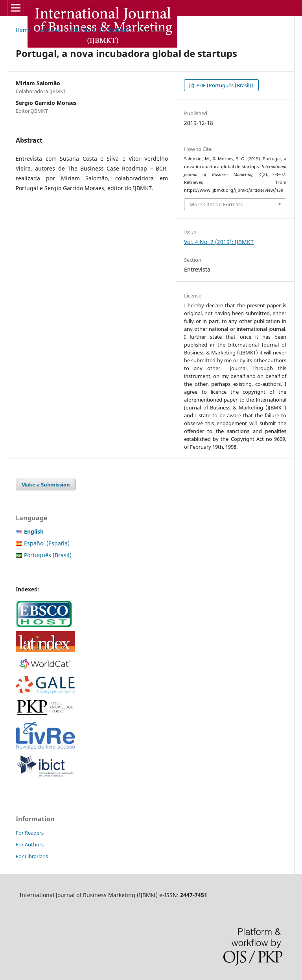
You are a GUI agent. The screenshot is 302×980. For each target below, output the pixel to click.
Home (23, 30)
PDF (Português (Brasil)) (224, 85)
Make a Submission (46, 484)
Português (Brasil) (48, 555)
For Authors (30, 844)
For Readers (30, 833)
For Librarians (32, 856)
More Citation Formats (216, 204)
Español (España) (47, 543)
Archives (50, 30)
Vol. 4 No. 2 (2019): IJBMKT (100, 30)
